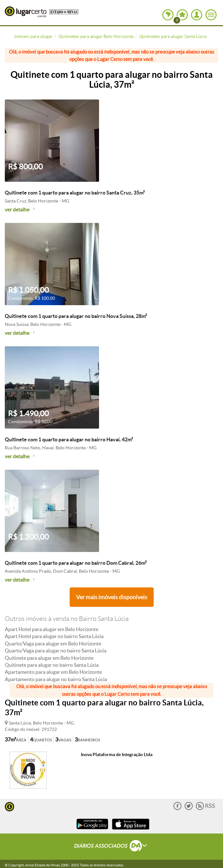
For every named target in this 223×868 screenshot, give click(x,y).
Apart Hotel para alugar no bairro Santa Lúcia (54, 636)
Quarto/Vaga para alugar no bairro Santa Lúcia (56, 651)
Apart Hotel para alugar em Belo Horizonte (52, 629)
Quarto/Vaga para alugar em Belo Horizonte (53, 644)
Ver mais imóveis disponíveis (112, 597)
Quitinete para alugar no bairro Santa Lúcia (52, 665)
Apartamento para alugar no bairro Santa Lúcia (56, 679)
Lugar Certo (26, 12)
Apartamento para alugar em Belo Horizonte (53, 672)
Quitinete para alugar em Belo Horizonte (49, 658)
